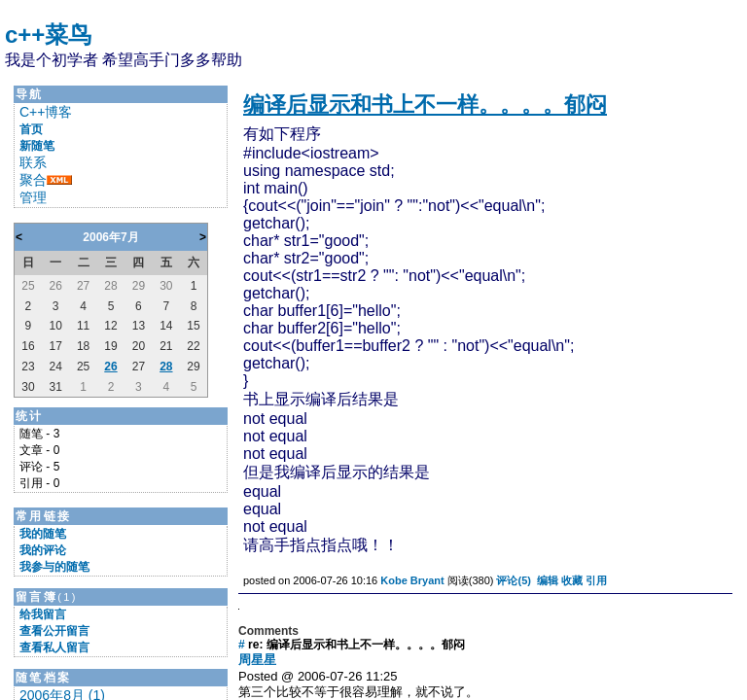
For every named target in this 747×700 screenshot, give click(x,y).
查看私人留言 (54, 647)
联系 (33, 162)
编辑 (548, 580)
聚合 (33, 180)
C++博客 (46, 112)
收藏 (572, 580)
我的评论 (43, 550)
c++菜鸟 (48, 35)
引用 (596, 580)
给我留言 (43, 614)
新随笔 (37, 146)
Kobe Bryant (412, 580)
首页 (31, 129)
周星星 (257, 660)
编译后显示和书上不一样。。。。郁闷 (425, 105)
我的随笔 (43, 534)
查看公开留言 (54, 631)
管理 (33, 197)
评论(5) (513, 580)
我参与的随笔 (54, 567)
